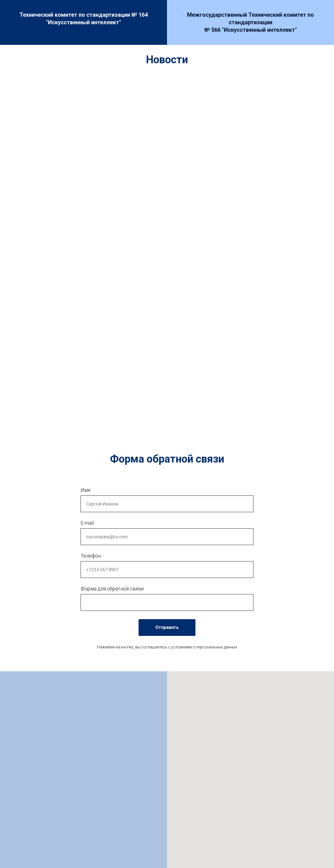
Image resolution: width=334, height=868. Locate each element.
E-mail (87, 523)
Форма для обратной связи (112, 589)
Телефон (91, 556)
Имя (85, 490)
